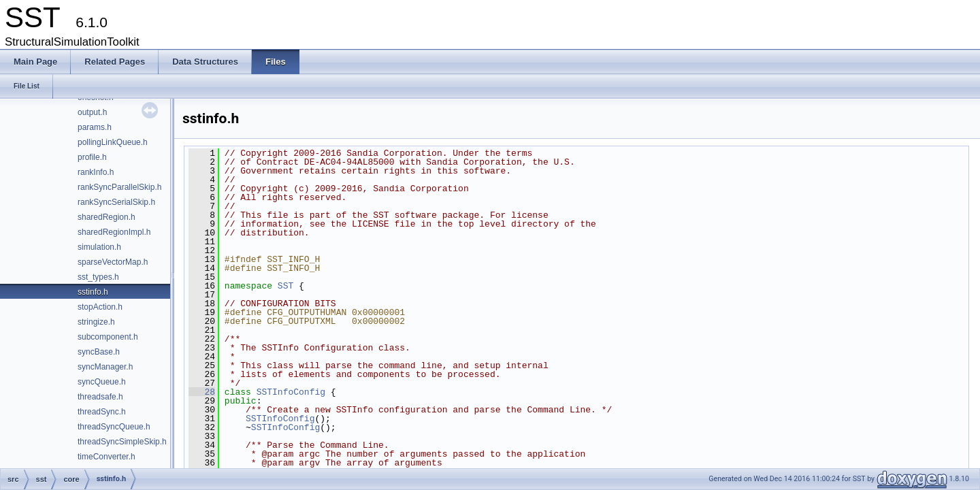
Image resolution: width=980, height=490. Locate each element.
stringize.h (96, 322)
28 (202, 392)
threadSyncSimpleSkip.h (122, 442)
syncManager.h (105, 367)
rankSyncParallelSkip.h (119, 187)
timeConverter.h (107, 457)
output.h (92, 112)
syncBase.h (99, 352)
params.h (95, 127)
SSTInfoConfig (291, 392)
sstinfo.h (93, 292)
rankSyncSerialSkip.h (116, 202)
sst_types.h (98, 277)
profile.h (92, 157)
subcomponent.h (108, 337)
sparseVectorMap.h (113, 262)
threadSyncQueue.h (114, 427)
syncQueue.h (102, 382)
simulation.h (99, 247)
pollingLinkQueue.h (113, 142)
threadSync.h (102, 412)
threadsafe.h (100, 397)
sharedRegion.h (107, 217)
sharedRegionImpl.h (114, 232)
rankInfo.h (96, 172)
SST (285, 286)
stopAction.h (100, 307)
